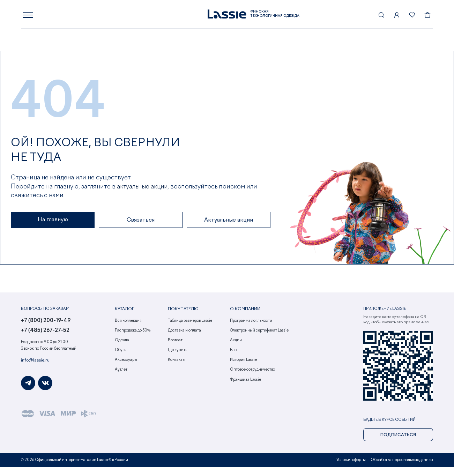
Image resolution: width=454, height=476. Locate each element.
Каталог (124, 312)
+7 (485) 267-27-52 (43, 333)
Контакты (177, 362)
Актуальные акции (229, 222)
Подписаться (398, 437)
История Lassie (243, 362)
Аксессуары (126, 362)
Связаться (141, 222)
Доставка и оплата (184, 333)
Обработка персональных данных (403, 462)
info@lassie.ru (34, 363)
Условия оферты (353, 462)
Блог (234, 352)
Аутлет (121, 372)
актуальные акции (143, 189)
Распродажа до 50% (133, 333)
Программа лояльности (251, 323)
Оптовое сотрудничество (252, 372)
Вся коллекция (128, 323)
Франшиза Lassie (245, 381)
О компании (244, 312)
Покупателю (182, 312)
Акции (236, 342)
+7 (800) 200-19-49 (44, 323)
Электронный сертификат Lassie (259, 333)
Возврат (175, 342)
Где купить (177, 352)
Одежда (122, 342)
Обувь (120, 352)
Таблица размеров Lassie (190, 323)
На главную (53, 222)
